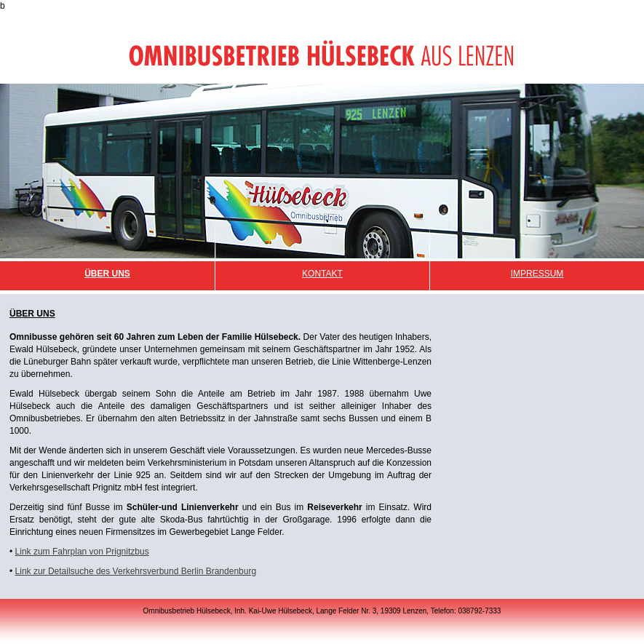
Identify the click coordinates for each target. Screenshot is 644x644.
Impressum (537, 274)
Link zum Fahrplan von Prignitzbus (82, 552)
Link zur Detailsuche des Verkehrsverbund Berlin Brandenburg (136, 571)
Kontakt (322, 274)
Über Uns (107, 274)
